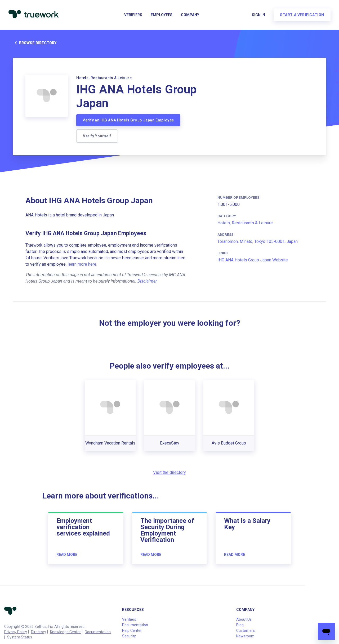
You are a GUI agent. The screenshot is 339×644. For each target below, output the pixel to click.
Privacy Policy (16, 632)
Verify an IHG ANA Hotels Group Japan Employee (128, 120)
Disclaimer (147, 281)
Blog (240, 625)
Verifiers (133, 15)
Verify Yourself (97, 136)
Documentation (98, 632)
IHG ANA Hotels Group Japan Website (253, 260)
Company (190, 15)
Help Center (132, 631)
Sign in (258, 15)
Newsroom (245, 636)
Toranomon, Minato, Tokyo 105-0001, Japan (258, 241)
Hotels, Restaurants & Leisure (245, 223)
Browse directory (35, 43)
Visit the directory (169, 472)
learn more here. (82, 264)
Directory (39, 632)
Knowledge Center (65, 632)
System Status (20, 637)
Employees (162, 15)
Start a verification (302, 15)
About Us (244, 619)
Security (129, 636)
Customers (246, 631)
